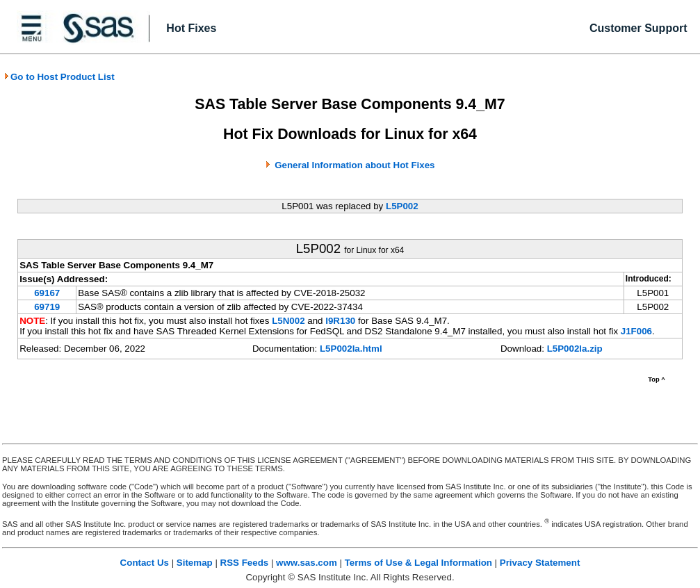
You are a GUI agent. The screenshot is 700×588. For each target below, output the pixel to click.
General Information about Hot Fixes (355, 165)
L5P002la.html (351, 349)
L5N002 (288, 321)
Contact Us (145, 563)
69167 (47, 293)
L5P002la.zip (575, 349)
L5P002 (402, 206)
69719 (47, 307)
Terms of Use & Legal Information (418, 563)
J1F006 (636, 331)
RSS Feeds (245, 563)
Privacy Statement (540, 563)
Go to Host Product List (59, 77)
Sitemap (195, 563)
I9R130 (340, 321)
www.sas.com (307, 563)
